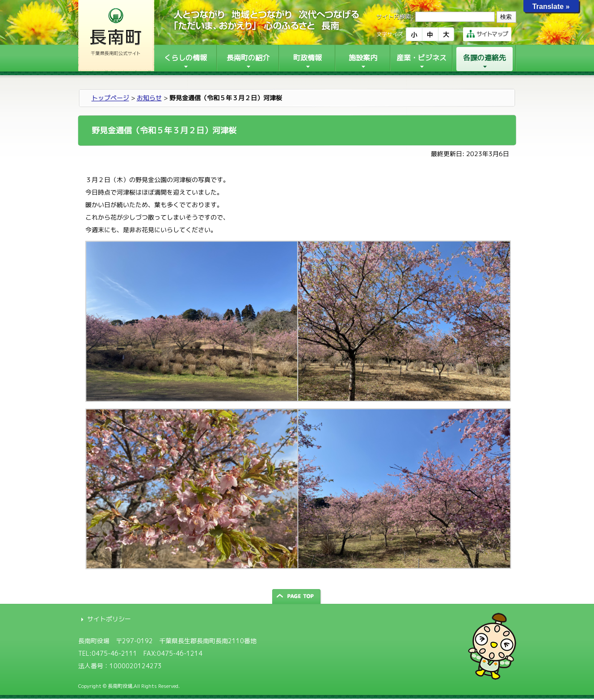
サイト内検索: (395, 17)
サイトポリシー (109, 619)
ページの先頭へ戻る (297, 596)
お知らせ (149, 98)
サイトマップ (487, 34)
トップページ (110, 98)
